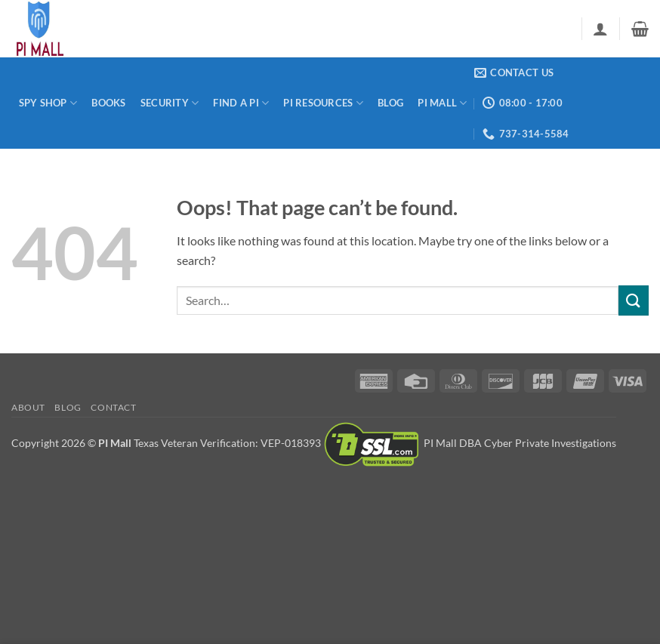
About (28, 407)
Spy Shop (48, 103)
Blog (390, 103)
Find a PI (241, 103)
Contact (113, 407)
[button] (600, 29)
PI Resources (323, 103)
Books (108, 103)
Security (170, 103)
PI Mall (442, 103)
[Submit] (634, 300)
